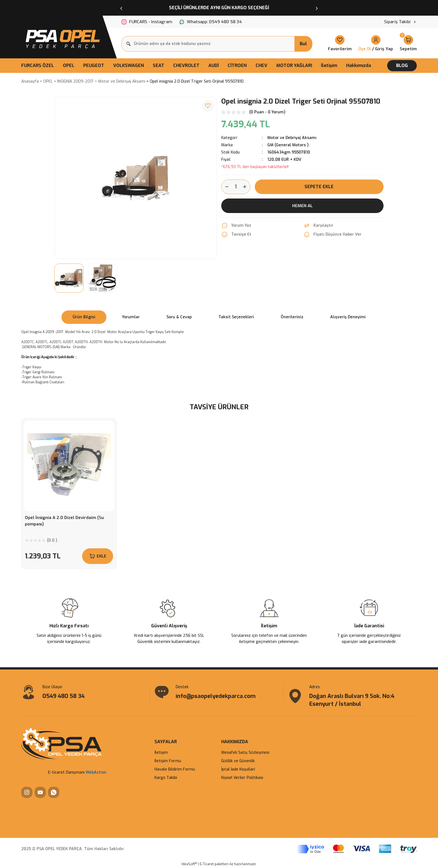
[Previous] (121, 8)
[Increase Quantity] (246, 187)
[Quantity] (236, 187)
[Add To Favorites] (208, 106)
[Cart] (408, 44)
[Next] (317, 8)
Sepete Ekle (319, 187)
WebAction (96, 772)
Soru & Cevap (179, 317)
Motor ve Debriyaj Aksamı (292, 138)
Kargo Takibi (166, 778)
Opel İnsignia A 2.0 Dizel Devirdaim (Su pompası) (64, 521)
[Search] (217, 44)
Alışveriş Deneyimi (348, 317)
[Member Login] (376, 44)
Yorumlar (131, 317)
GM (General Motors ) (288, 145)
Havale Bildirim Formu (175, 769)
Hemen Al (302, 206)
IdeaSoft (189, 864)
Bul (303, 44)
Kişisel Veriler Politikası (242, 778)
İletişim (161, 753)
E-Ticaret (207, 864)
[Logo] (62, 38)
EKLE (98, 556)
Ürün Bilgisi (84, 317)
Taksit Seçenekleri (236, 317)
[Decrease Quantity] (225, 187)
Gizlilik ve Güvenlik (238, 761)
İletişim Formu (168, 761)
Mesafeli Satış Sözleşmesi (245, 753)
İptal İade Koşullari (238, 769)
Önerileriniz (292, 317)
